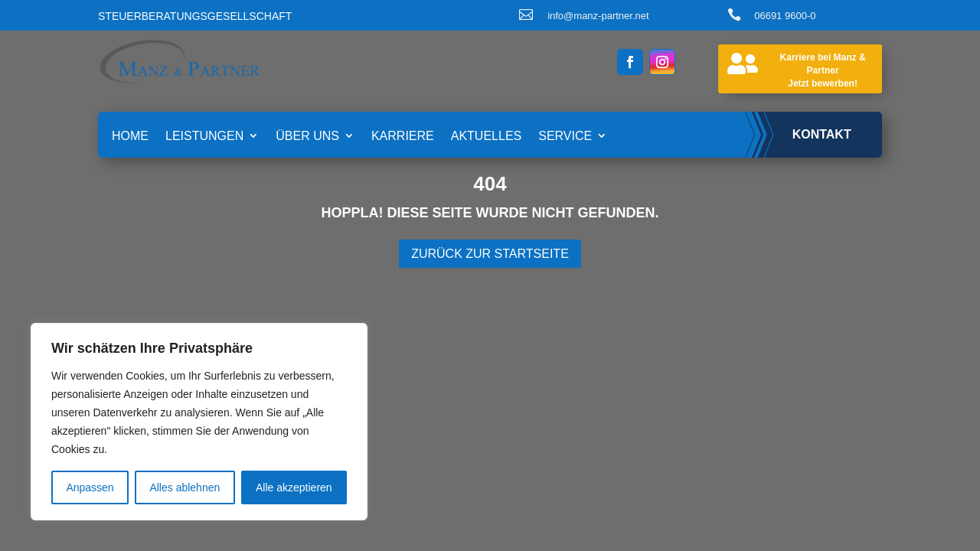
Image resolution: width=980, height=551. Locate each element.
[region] (199, 422)
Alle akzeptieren (294, 487)
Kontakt (822, 134)
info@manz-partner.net (598, 16)
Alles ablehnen (185, 487)
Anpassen (90, 487)
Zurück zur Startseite (490, 254)
